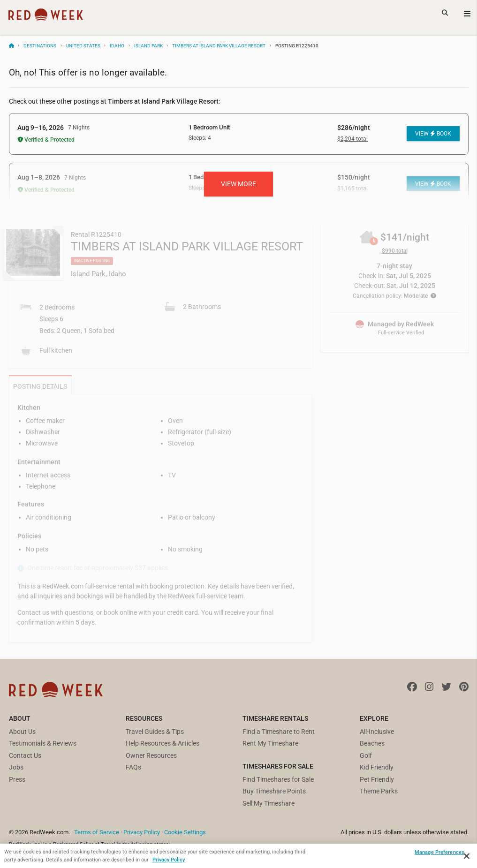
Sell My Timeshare (269, 803)
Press (17, 779)
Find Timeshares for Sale (278, 779)
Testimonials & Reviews (43, 743)
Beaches (372, 743)
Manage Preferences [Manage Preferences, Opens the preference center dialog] (439, 852)
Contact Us (25, 755)
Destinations (40, 46)
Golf (366, 755)
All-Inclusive (377, 732)
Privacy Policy (142, 832)
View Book (433, 134)
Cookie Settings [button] (185, 832)
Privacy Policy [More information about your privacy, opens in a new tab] (169, 860)
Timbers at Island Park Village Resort (219, 46)
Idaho (117, 46)
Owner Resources (151, 755)
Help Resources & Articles (163, 743)
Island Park (148, 46)
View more (238, 184)
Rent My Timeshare (270, 743)
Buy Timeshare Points (274, 791)
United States (83, 46)
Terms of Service (97, 832)
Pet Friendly (377, 779)
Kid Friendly (377, 767)
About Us (22, 732)
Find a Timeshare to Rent (279, 732)
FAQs (133, 767)
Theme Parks (379, 791)
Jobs (16, 767)
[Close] (467, 856)
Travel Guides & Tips (155, 732)
